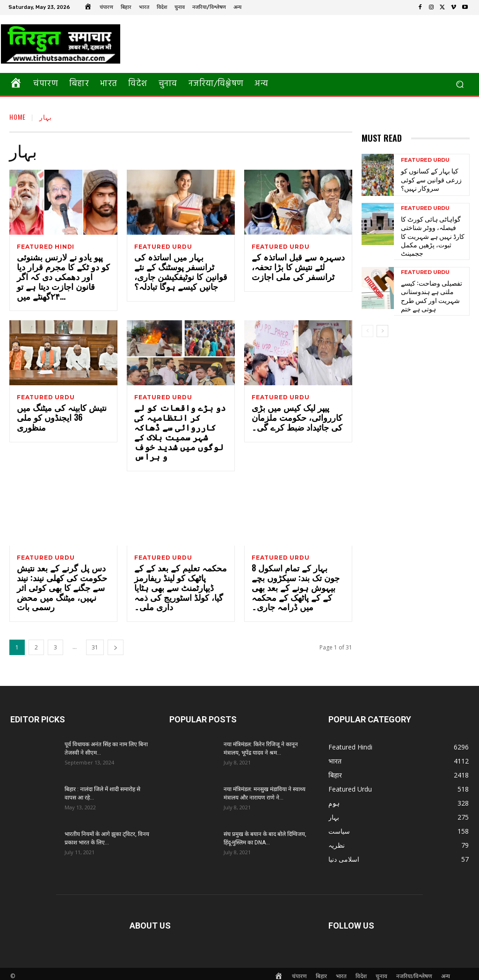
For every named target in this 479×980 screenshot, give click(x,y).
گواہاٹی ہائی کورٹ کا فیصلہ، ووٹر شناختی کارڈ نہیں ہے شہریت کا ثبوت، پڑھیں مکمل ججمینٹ (430, 229)
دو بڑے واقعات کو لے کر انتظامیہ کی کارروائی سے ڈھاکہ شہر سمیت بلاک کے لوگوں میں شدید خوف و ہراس (179, 430)
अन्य (446, 971)
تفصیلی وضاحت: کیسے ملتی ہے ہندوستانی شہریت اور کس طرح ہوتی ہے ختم (434, 279)
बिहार (321, 971)
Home (18, 117)
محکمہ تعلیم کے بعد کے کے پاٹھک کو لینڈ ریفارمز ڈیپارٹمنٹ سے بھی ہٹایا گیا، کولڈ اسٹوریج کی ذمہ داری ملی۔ (175, 583)
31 (95, 643)
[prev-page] (367, 314)
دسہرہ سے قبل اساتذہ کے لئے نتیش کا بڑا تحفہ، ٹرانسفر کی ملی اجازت (297, 269)
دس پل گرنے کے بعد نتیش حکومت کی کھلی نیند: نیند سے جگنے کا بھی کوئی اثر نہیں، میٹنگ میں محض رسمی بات (63, 578)
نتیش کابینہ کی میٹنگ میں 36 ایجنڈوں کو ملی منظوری (62, 416)
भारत (341, 971)
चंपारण (299, 971)
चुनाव (381, 971)
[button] (460, 84)
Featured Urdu (163, 247)
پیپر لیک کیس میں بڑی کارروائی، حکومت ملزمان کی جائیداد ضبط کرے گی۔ (298, 421)
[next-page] (116, 643)
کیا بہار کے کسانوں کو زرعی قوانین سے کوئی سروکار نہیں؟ (427, 179)
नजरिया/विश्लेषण (414, 971)
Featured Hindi (46, 247)
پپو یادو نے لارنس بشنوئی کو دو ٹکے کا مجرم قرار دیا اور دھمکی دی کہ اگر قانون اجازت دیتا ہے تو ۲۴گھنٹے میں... (63, 278)
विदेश (361, 971)
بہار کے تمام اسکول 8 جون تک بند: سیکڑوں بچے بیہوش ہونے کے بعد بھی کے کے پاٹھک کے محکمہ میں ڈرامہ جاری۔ (298, 578)
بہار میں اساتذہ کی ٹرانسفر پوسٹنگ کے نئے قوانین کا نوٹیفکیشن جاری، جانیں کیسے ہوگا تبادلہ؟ (180, 274)
